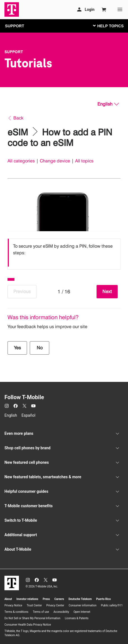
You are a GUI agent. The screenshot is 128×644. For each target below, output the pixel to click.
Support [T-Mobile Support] (14, 52)
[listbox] (64, 253)
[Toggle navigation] (107, 26)
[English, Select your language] (108, 104)
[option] (64, 253)
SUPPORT (15, 26)
